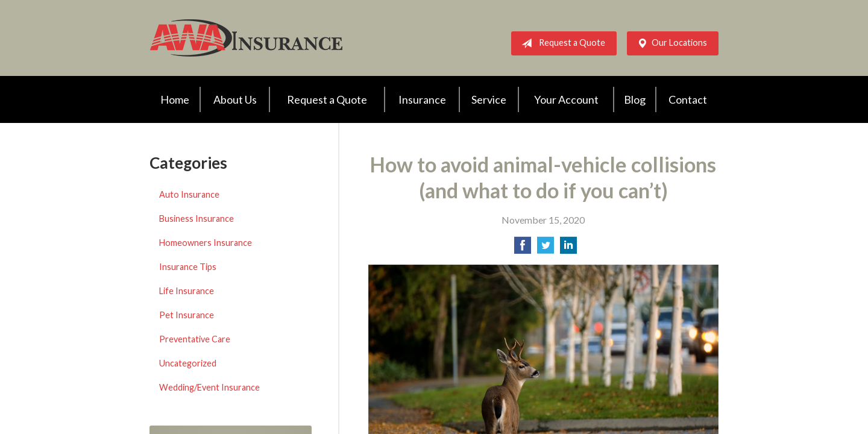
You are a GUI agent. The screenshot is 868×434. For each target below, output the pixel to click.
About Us (235, 99)
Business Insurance (197, 219)
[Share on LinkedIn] (568, 249)
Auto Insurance (189, 194)
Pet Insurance (187, 315)
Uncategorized (188, 363)
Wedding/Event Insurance (209, 387)
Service (489, 99)
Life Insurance (187, 291)
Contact (688, 99)
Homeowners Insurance (206, 243)
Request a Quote (561, 43)
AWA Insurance (246, 38)
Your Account (566, 99)
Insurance (422, 99)
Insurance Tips (188, 267)
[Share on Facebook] (523, 249)
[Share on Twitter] (546, 249)
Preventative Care (195, 339)
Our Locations (670, 43)
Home (175, 99)
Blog (635, 99)
